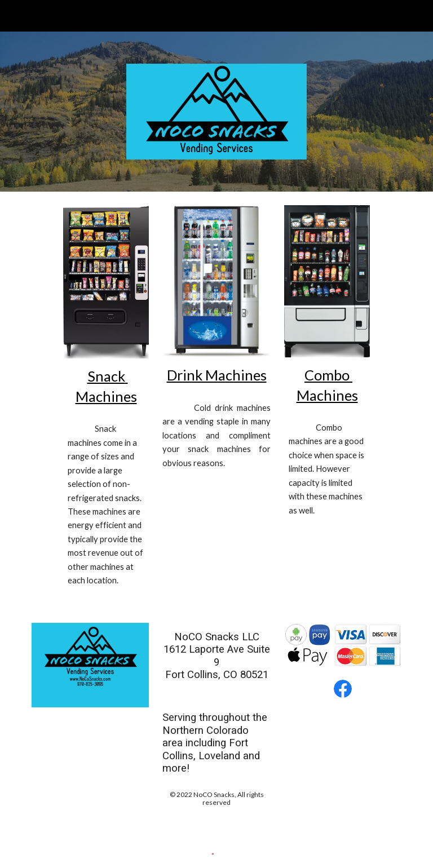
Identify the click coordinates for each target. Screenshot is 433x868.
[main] (106, 386)
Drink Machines (217, 375)
